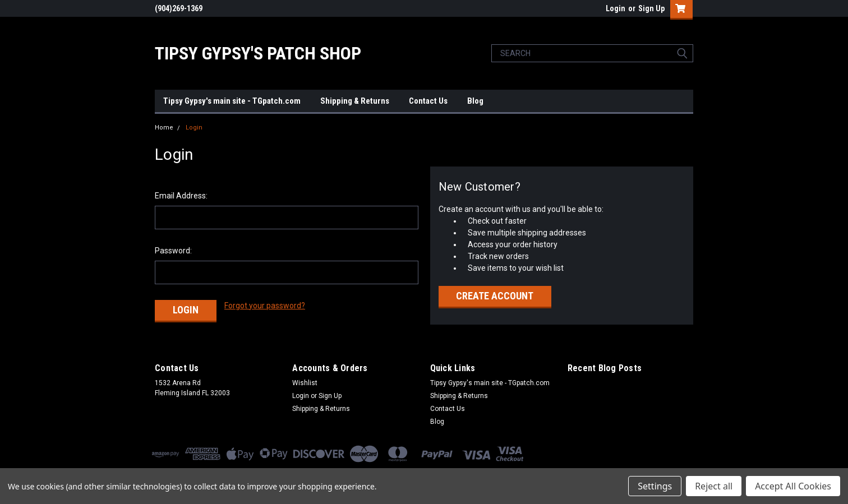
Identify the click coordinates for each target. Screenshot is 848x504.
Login (616, 8)
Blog (475, 101)
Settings (655, 486)
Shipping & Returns (355, 101)
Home (164, 128)
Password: (173, 251)
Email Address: (181, 196)
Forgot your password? (265, 306)
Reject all (714, 486)
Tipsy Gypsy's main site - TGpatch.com (232, 101)
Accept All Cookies (793, 486)
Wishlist (305, 383)
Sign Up (651, 8)
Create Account (495, 296)
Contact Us (428, 101)
